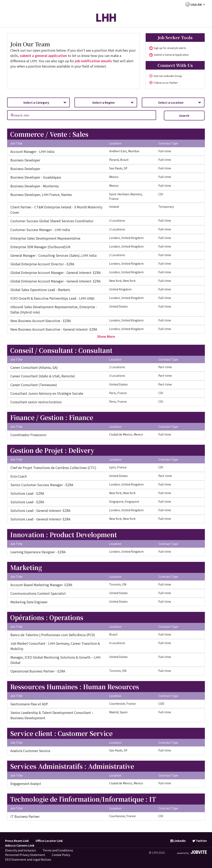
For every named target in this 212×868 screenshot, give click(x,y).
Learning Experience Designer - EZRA (38, 552)
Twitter (200, 841)
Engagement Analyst (26, 784)
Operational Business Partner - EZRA (38, 671)
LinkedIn (178, 841)
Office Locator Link (49, 841)
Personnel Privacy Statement (25, 855)
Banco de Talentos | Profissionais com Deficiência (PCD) (53, 635)
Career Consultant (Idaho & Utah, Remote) (43, 376)
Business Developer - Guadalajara (36, 177)
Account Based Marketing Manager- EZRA (41, 585)
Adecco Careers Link (20, 845)
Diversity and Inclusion (21, 850)
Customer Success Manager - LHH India (40, 230)
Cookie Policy (61, 855)
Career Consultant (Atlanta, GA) (34, 367)
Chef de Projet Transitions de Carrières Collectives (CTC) (53, 468)
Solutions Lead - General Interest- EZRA (40, 510)
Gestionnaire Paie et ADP (29, 704)
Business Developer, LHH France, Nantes (41, 194)
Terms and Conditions (58, 850)
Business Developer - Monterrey (35, 186)
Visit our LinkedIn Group (168, 76)
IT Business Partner (25, 816)
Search (184, 116)
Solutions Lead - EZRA (27, 493)
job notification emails (93, 61)
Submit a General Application (171, 55)
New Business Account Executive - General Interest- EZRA (54, 329)
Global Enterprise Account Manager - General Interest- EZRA (55, 272)
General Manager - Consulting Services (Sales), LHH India (53, 255)
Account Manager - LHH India (32, 151)
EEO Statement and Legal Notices (28, 859)
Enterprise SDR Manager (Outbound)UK (40, 247)
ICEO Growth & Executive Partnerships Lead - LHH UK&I (52, 298)
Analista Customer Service (30, 751)
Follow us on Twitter (166, 83)
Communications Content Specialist (38, 593)
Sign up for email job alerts (170, 48)
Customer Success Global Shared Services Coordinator (52, 221)
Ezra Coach (19, 476)
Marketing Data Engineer (29, 602)
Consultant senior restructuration (36, 402)
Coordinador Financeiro (28, 435)
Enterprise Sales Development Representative (45, 238)
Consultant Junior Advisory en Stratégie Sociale (47, 393)
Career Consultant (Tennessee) (34, 385)
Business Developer (25, 160)
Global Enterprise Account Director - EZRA (42, 264)
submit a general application (43, 56)
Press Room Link (17, 841)
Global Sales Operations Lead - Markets (40, 290)
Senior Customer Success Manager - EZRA (42, 485)
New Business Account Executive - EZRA (41, 321)
